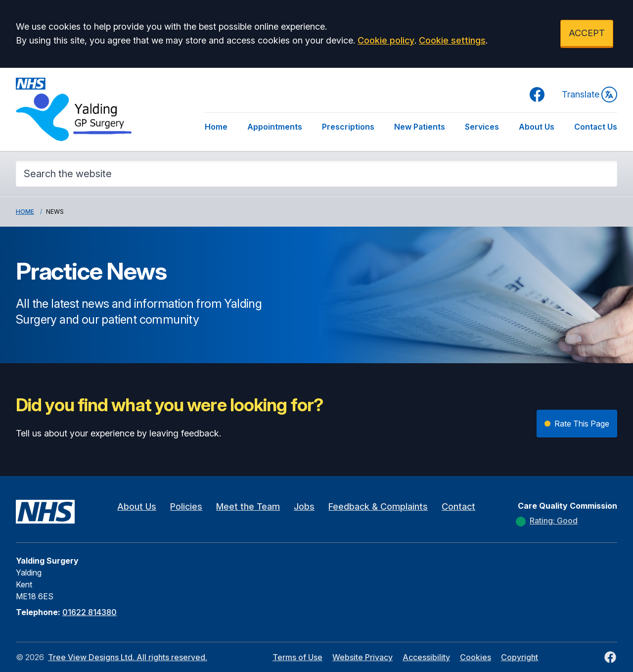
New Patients (420, 127)
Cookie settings (452, 40)
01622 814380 (90, 612)
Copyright (520, 657)
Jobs (304, 506)
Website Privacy (362, 657)
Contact (458, 506)
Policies (186, 506)
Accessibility (426, 657)
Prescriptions (348, 127)
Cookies (475, 657)
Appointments (275, 127)
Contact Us (596, 127)
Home (216, 127)
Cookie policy (386, 40)
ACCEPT (587, 33)
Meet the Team (248, 506)
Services (482, 127)
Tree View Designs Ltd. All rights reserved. (128, 657)
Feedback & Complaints (378, 506)
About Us (537, 127)
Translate (589, 95)
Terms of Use (297, 657)
